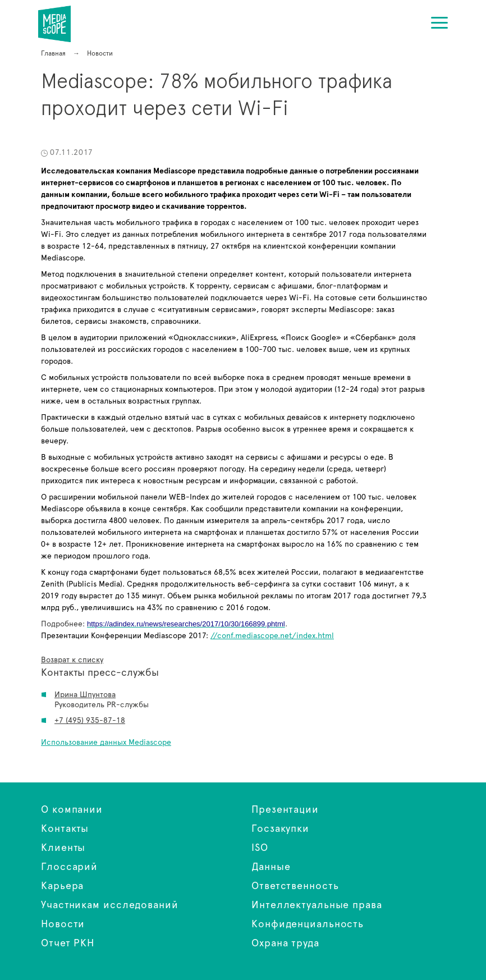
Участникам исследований (110, 905)
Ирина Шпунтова (85, 695)
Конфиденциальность (308, 924)
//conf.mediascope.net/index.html (272, 636)
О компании (72, 810)
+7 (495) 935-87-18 (90, 721)
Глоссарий (69, 867)
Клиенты (63, 848)
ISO (260, 848)
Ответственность (295, 886)
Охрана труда (285, 944)
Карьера (62, 886)
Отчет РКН (68, 944)
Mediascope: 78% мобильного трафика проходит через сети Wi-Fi (61, 24)
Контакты (65, 829)
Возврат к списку (72, 660)
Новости (63, 924)
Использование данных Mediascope (106, 743)
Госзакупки (280, 829)
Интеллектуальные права (317, 905)
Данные (271, 867)
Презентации (285, 810)
